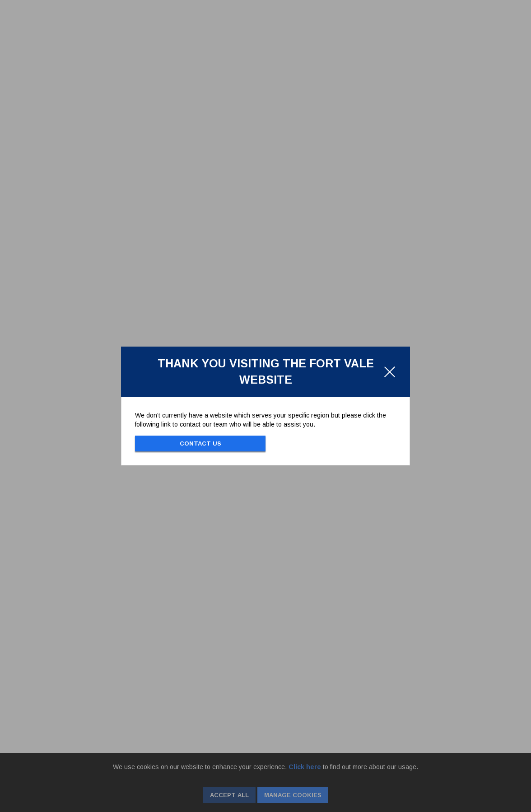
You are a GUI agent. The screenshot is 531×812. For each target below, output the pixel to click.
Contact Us (200, 444)
